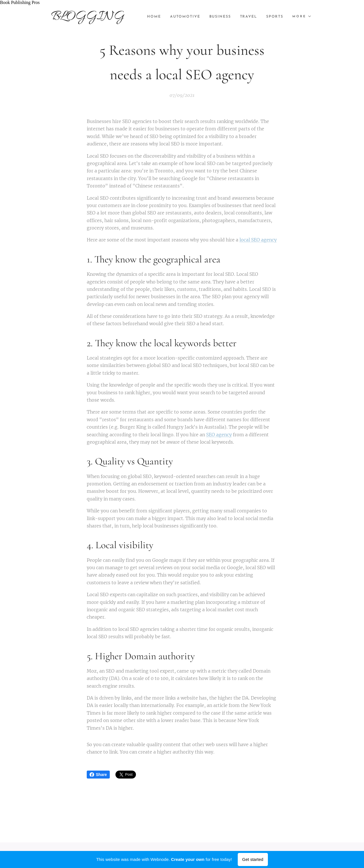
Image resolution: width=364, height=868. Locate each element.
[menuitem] (175, 17)
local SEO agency (258, 240)
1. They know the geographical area (154, 259)
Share (98, 775)
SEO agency (219, 435)
